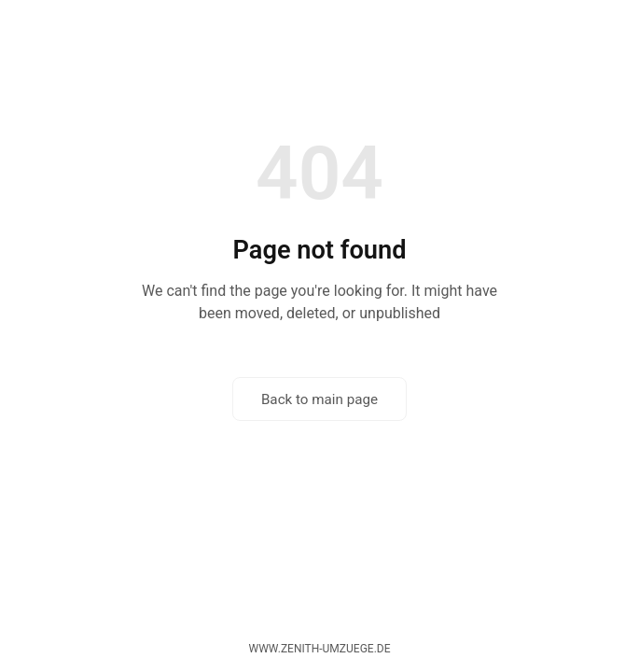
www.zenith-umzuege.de (320, 649)
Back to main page (319, 399)
